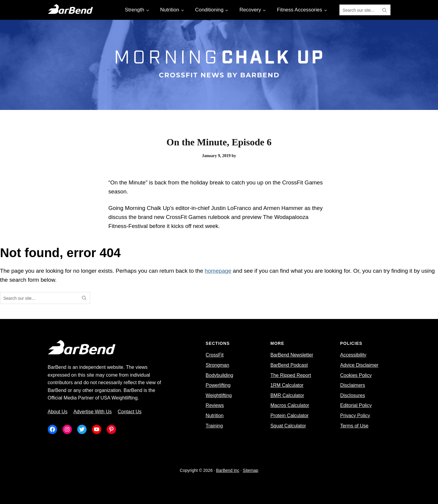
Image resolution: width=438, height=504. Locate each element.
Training (214, 426)
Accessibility (353, 355)
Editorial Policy (356, 405)
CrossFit (215, 355)
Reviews (215, 405)
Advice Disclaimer (359, 365)
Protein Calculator (289, 416)
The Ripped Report (291, 375)
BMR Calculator (287, 395)
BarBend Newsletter (292, 355)
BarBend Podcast (289, 365)
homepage (218, 271)
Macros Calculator (290, 405)
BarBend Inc (228, 470)
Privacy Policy (355, 416)
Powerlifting (218, 385)
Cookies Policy (356, 375)
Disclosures (352, 395)
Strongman (217, 365)
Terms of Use (354, 426)
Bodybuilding (219, 375)
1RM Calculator (287, 385)
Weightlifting (219, 395)
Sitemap (251, 470)
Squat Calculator (288, 426)
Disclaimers (352, 385)
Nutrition (215, 416)
